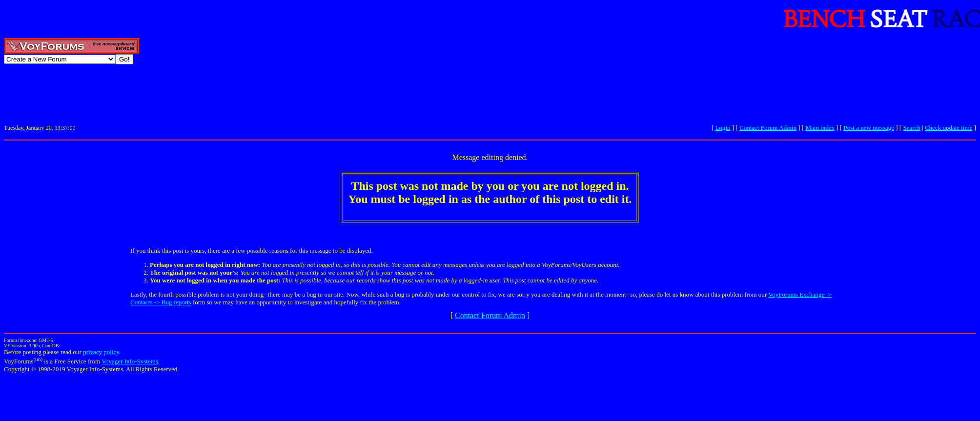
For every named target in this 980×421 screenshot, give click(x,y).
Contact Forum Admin (768, 128)
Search (911, 128)
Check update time (949, 128)
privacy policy (101, 352)
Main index (820, 128)
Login (723, 128)
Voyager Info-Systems (130, 361)
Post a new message (869, 128)
